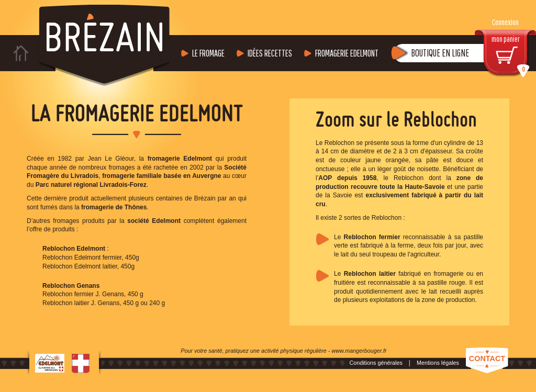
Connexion (505, 22)
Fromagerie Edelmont (347, 53)
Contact (487, 359)
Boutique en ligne (440, 53)
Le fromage (208, 53)
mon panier (511, 56)
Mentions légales (438, 363)
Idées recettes (270, 53)
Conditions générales (376, 363)
